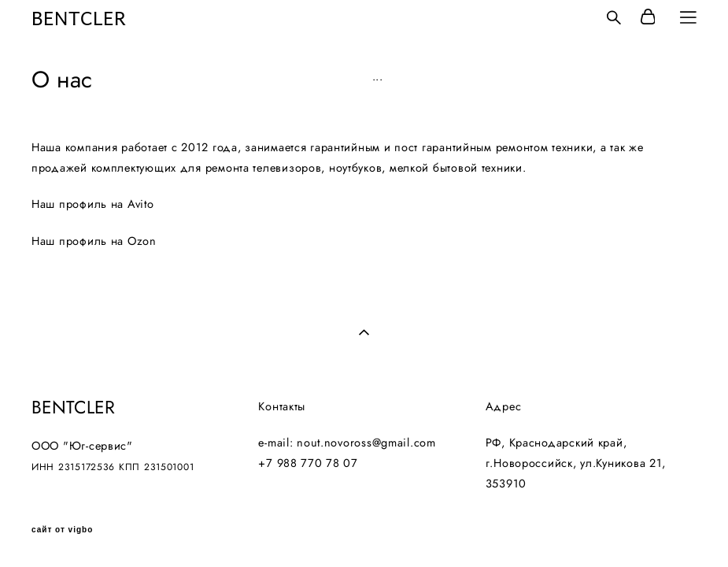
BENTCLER (79, 17)
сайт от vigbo (62, 530)
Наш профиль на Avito (93, 204)
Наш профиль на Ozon (94, 241)
